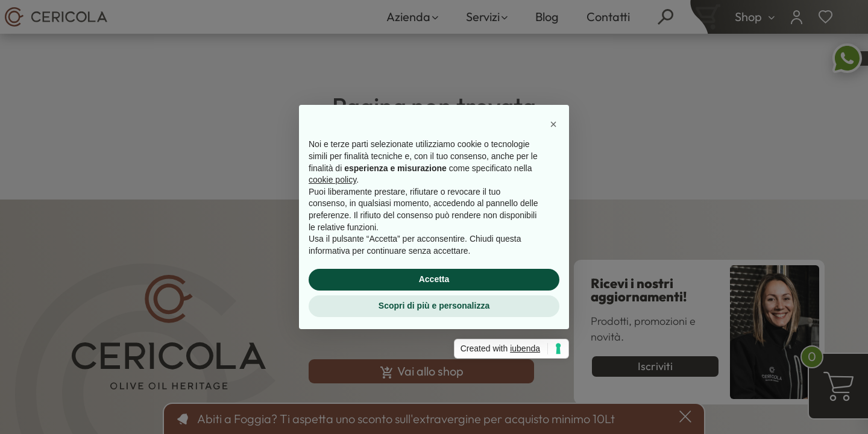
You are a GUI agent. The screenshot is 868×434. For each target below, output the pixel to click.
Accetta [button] (434, 279)
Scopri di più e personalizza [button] (434, 306)
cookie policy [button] (332, 180)
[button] (553, 124)
